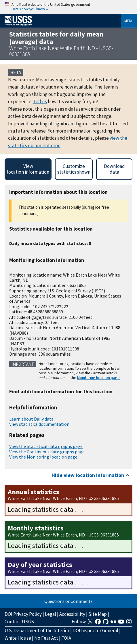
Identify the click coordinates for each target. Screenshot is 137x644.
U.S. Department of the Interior (37, 630)
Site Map (98, 614)
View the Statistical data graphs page (46, 446)
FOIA (66, 638)
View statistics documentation (39, 424)
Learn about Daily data (31, 419)
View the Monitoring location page (43, 457)
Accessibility (72, 614)
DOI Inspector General (95, 630)
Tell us (40, 101)
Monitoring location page (98, 377)
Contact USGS (19, 622)
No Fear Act (46, 638)
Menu (129, 21)
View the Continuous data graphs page (47, 452)
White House (18, 638)
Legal (51, 614)
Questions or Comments (68, 601)
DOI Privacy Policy (23, 614)
